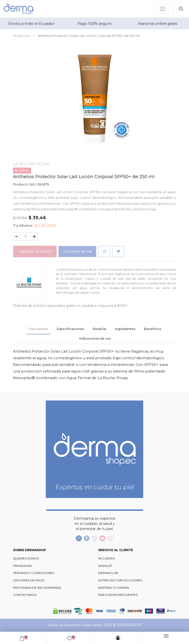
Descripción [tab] (39, 329)
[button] (104, 251)
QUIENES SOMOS (26, 558)
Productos (21, 36)
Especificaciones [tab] (70, 329)
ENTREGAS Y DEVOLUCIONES (120, 580)
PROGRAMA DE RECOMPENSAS (37, 588)
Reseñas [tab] (100, 329)
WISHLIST (105, 566)
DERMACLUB (108, 573)
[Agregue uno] (34, 237)
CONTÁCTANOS (25, 595)
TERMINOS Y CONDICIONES (34, 573)
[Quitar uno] (17, 237)
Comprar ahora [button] (77, 251)
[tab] (125, 329)
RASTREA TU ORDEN (114, 588)
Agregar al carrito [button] (35, 251)
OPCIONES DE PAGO (29, 580)
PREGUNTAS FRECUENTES (118, 595)
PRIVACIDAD (23, 566)
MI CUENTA (106, 558)
